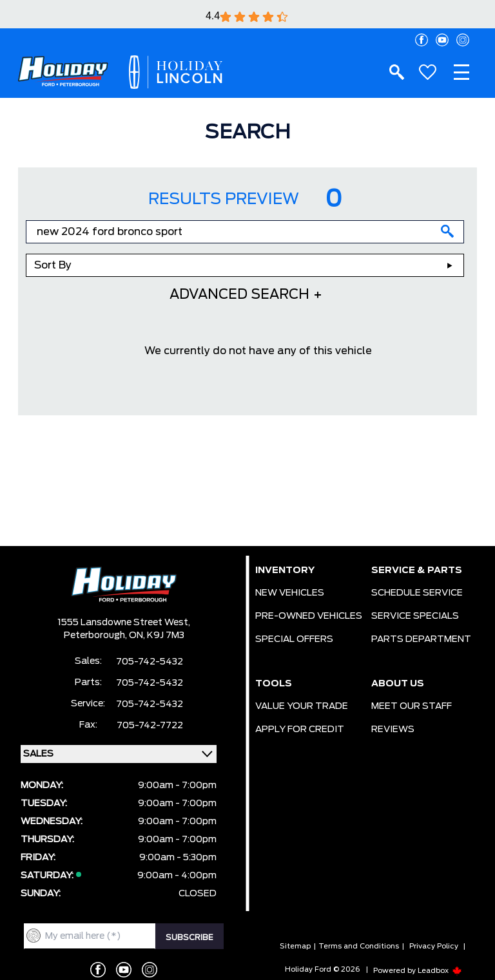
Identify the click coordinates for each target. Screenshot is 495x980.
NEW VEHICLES (290, 593)
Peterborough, (96, 636)
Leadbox (440, 971)
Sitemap (295, 946)
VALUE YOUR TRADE (302, 706)
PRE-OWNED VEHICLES (309, 616)
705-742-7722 (150, 726)
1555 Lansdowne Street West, (124, 623)
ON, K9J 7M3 (157, 636)
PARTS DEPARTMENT (421, 639)
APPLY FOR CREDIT (300, 730)
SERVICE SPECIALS (415, 616)
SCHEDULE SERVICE (417, 593)
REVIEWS (393, 730)
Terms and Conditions (359, 946)
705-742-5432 (150, 662)
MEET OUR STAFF (412, 706)
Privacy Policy (434, 946)
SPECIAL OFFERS (294, 639)
